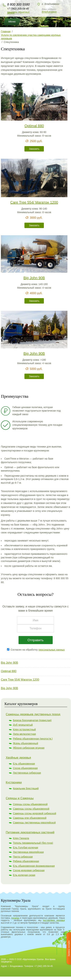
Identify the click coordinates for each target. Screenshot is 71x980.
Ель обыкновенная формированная (34, 866)
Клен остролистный (24, 729)
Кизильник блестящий (26, 788)
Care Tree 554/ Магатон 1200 (20, 680)
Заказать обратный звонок (18, 13)
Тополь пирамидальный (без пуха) (33, 843)
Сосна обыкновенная (25, 768)
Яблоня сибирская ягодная (29, 748)
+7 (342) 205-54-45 (18, 9)
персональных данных (52, 650)
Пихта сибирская (23, 857)
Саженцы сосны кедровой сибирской (35, 813)
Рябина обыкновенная (26, 861)
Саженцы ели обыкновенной (30, 818)
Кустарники (14, 782)
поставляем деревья (54, 920)
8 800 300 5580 (18, 4)
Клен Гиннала (21, 838)
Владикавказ (49, 12)
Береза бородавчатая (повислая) (32, 720)
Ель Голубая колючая (26, 848)
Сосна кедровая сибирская (29, 870)
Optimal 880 (9, 671)
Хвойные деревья (18, 758)
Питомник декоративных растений (30, 832)
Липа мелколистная (24, 734)
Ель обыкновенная (24, 764)
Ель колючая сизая (24, 875)
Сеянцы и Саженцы (20, 798)
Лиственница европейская (28, 852)
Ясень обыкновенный (26, 743)
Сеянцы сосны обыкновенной (30, 804)
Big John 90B (9, 663)
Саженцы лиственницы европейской (34, 823)
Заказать (34, 149)
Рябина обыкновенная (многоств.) (33, 739)
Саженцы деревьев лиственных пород (33, 714)
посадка (15, 918)
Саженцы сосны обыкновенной (31, 809)
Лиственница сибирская (27, 773)
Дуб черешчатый (23, 725)
